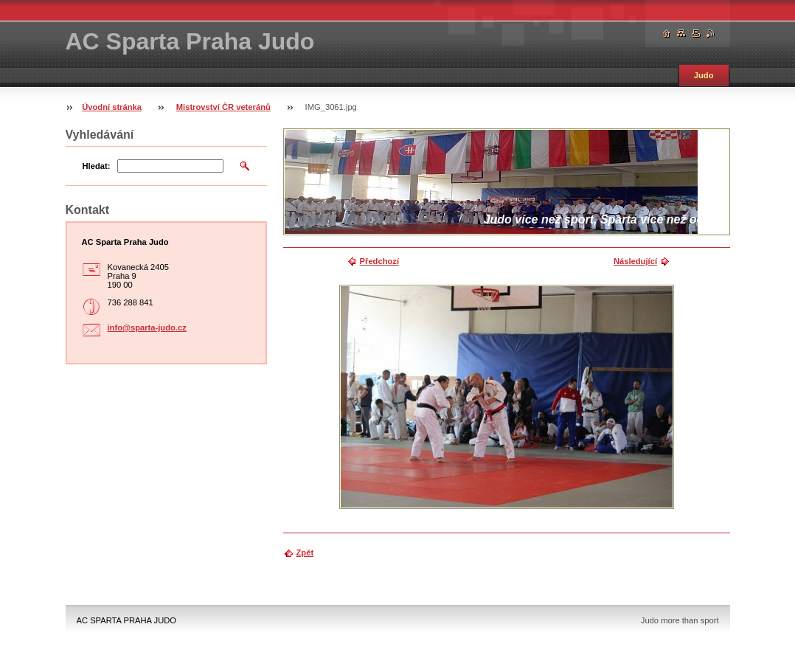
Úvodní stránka (112, 107)
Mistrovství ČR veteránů (223, 107)
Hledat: (97, 166)
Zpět (305, 553)
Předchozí (379, 261)
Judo (704, 75)
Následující (635, 261)
